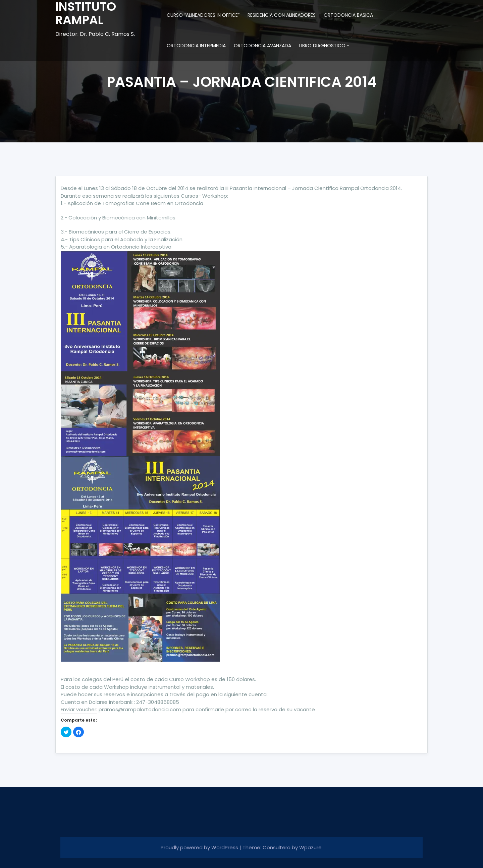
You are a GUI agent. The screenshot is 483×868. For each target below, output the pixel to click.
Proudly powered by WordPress (200, 847)
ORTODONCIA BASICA (348, 15)
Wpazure (310, 847)
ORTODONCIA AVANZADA (262, 46)
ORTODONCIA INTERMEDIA (196, 46)
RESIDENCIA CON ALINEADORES (282, 15)
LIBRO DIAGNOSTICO (322, 46)
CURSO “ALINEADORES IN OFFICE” (203, 15)
